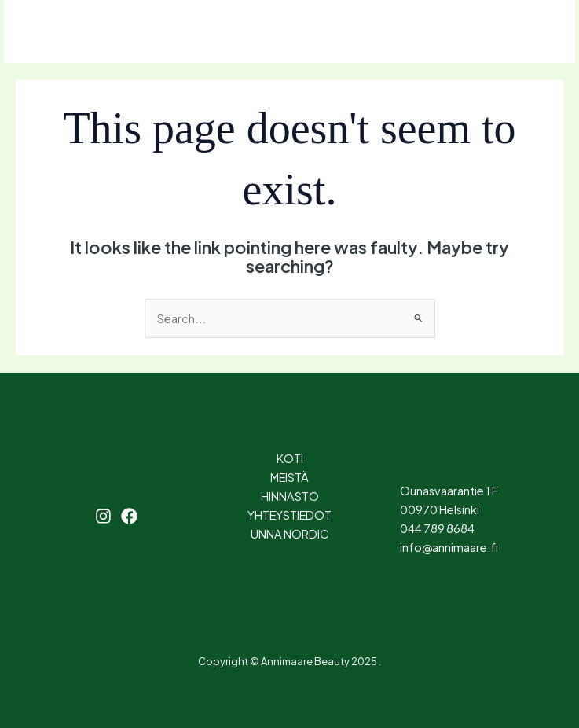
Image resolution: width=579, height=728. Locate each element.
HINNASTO (290, 496)
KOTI (290, 458)
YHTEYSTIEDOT (289, 515)
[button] (502, 32)
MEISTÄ (289, 477)
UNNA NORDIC (289, 534)
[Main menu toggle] (36, 31)
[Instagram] (76, 32)
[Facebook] (111, 32)
